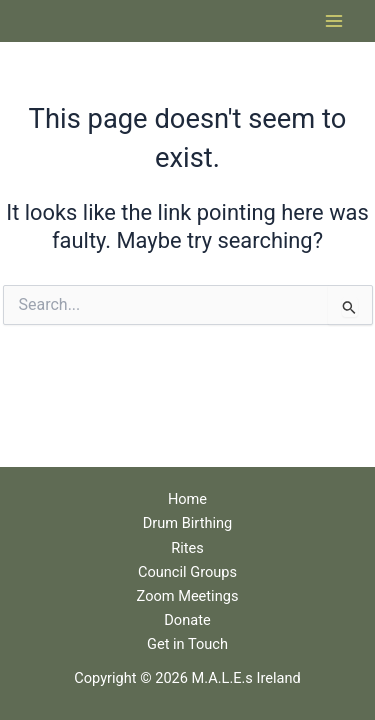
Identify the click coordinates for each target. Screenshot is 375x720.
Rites (187, 548)
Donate (187, 620)
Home (187, 499)
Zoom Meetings (188, 596)
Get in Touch (187, 644)
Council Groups (187, 572)
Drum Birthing (187, 523)
